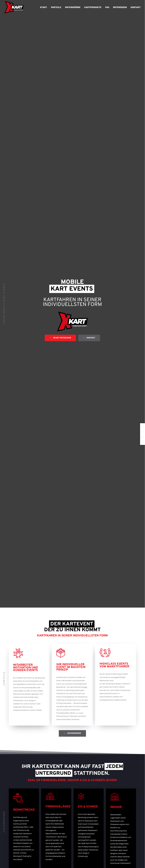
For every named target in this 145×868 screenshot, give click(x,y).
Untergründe (73, 7)
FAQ (107, 7)
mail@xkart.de (85, 781)
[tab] (72, 579)
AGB (115, 841)
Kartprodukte (93, 7)
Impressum (118, 844)
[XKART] (14, 7)
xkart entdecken (60, 74)
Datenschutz (119, 848)
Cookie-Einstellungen (122, 851)
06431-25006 (83, 839)
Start (44, 7)
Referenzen (120, 7)
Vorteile (56, 7)
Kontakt (136, 7)
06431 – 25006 (85, 777)
